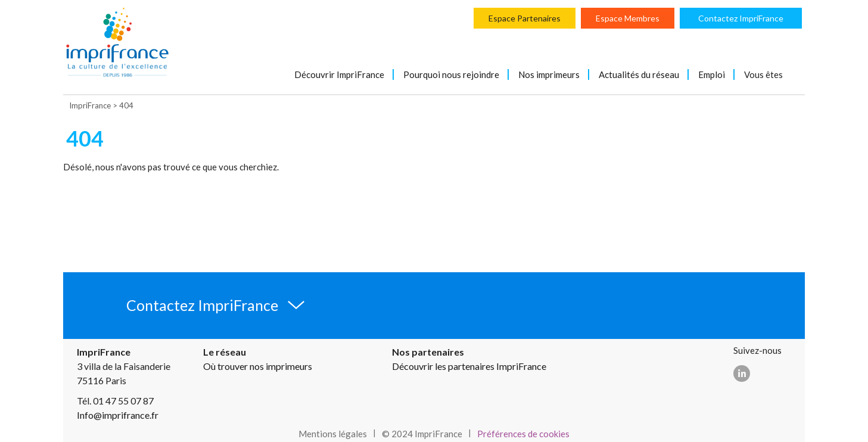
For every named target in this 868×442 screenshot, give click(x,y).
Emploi (712, 74)
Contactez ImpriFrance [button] (202, 305)
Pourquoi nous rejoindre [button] (451, 74)
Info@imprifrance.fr (118, 415)
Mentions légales (333, 434)
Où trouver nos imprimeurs (258, 366)
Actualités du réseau (639, 74)
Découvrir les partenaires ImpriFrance (469, 366)
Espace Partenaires (525, 18)
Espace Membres (628, 18)
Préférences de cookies (523, 434)
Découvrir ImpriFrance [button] (339, 74)
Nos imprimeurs (549, 74)
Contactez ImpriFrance (741, 18)
